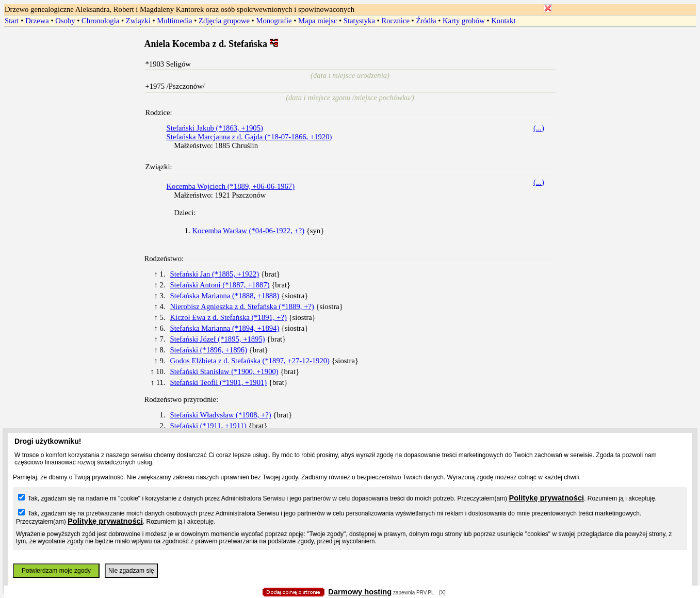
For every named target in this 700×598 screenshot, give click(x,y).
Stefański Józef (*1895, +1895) (218, 339)
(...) (539, 128)
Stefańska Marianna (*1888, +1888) (225, 296)
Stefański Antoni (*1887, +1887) (220, 285)
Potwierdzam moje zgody (56, 571)
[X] (443, 593)
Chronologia (100, 21)
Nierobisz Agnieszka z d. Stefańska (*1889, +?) (242, 306)
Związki (138, 21)
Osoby (65, 21)
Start (12, 21)
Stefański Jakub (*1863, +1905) (215, 128)
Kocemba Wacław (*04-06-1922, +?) (249, 231)
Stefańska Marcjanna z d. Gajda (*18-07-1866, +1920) (249, 137)
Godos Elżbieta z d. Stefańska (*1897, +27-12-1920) (250, 361)
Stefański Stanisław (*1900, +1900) (224, 371)
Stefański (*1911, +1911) (208, 426)
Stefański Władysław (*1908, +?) (221, 415)
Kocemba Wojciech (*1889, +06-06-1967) (231, 186)
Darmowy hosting (360, 592)
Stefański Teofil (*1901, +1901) (219, 382)
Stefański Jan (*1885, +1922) (215, 274)
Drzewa (37, 21)
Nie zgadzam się (131, 571)
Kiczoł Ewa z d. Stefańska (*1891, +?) (229, 317)
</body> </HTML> (350, 52)
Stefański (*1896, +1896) (209, 350)
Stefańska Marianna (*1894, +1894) (225, 328)
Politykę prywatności (546, 498)
